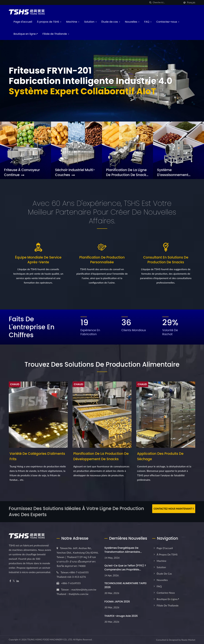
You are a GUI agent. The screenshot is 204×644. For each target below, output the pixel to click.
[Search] (167, 2)
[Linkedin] (18, 581)
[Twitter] (14, 581)
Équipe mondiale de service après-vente (38, 260)
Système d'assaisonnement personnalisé (173, 172)
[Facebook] (10, 581)
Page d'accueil (23, 22)
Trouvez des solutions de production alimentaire (102, 364)
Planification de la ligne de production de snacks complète (127, 172)
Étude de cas (111, 22)
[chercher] (150, 2)
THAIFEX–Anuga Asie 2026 (121, 616)
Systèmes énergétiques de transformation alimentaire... (123, 550)
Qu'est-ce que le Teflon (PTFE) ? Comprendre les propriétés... (125, 568)
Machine (73, 22)
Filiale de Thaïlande (56, 34)
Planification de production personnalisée (102, 260)
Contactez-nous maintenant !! (174, 509)
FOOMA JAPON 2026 (117, 602)
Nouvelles (132, 22)
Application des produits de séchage (160, 456)
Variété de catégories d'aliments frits (37, 456)
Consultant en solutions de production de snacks (166, 260)
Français (191, 3)
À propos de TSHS (49, 22)
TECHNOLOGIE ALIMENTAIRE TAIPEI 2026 (125, 585)
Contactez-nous (168, 22)
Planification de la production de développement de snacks (101, 456)
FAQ (148, 22)
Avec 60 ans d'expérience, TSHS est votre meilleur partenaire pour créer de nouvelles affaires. (102, 212)
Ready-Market (188, 640)
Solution (90, 22)
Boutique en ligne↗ (26, 34)
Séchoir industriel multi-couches (75, 172)
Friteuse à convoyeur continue (22, 172)
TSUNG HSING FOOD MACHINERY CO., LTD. (50, 639)
